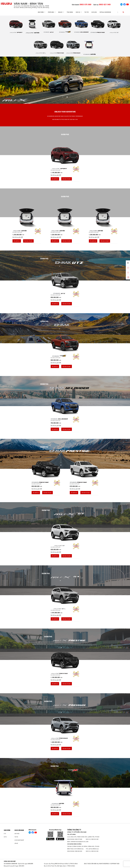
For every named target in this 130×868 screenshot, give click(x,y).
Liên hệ (16, 843)
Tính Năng (70, 12)
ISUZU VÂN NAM (19, 830)
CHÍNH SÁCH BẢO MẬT (10, 861)
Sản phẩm (7, 830)
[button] (63, 97)
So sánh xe (55, 179)
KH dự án (94, 12)
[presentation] (5, 81)
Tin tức (87, 12)
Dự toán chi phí (67, 179)
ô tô (5, 834)
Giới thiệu (17, 834)
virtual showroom (105, 12)
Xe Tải (5, 837)
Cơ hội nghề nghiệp (19, 840)
